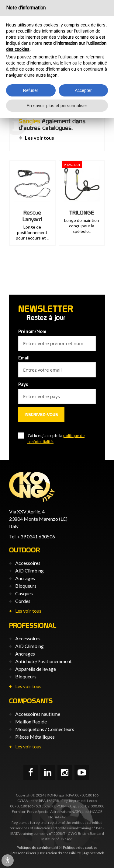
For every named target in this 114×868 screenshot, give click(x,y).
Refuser (31, 90)
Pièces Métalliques (35, 737)
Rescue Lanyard (32, 216)
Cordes (23, 601)
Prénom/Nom (32, 331)
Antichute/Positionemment (43, 661)
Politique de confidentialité (39, 847)
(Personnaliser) (23, 853)
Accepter (83, 90)
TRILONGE (82, 213)
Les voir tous (40, 138)
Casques (24, 593)
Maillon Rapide (31, 721)
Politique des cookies (80, 847)
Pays (23, 384)
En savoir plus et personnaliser (57, 106)
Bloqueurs (26, 586)
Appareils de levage (36, 669)
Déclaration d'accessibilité (60, 853)
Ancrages (25, 578)
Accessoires (28, 563)
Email (24, 358)
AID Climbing (29, 570)
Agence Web (94, 853)
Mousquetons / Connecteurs (45, 729)
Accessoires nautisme (38, 714)
